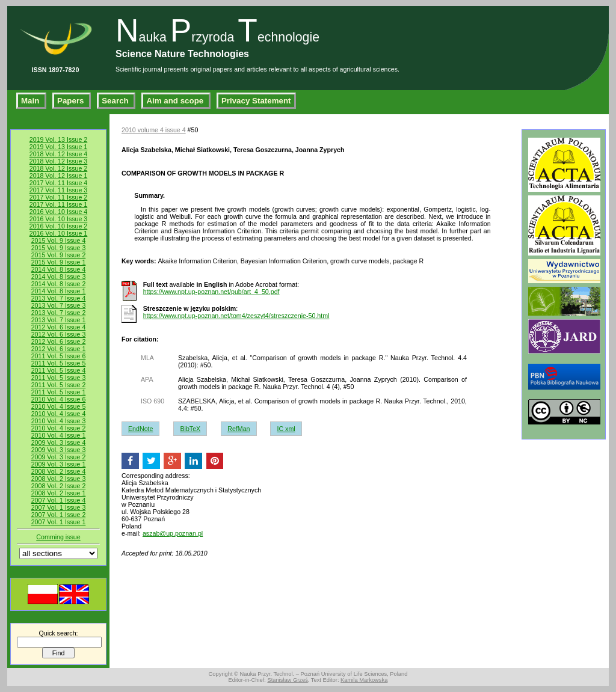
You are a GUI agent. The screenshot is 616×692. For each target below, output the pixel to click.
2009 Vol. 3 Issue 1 (59, 464)
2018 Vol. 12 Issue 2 (59, 168)
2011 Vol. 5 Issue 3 (59, 378)
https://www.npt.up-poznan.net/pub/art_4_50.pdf (211, 292)
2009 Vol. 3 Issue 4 (59, 442)
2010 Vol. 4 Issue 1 (59, 435)
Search (116, 101)
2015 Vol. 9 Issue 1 (59, 262)
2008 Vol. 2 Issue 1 (59, 493)
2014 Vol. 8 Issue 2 (59, 284)
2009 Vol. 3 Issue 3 (59, 450)
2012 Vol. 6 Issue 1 (59, 349)
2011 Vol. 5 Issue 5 (59, 363)
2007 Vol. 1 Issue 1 (59, 522)
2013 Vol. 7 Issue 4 (59, 298)
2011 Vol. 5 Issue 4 (59, 370)
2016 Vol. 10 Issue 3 (59, 219)
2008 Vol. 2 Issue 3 (59, 479)
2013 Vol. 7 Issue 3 (59, 305)
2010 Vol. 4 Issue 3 (59, 421)
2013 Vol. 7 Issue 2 (59, 313)
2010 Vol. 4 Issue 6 (59, 399)
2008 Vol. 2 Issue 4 (59, 471)
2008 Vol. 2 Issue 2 (59, 486)
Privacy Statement (256, 101)
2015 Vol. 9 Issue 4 (59, 240)
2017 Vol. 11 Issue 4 (59, 183)
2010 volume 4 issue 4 (154, 130)
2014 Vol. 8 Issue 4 (59, 269)
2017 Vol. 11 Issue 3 (59, 190)
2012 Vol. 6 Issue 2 (59, 341)
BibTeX (190, 429)
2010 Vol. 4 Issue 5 (59, 406)
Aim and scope (176, 101)
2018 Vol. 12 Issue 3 (59, 161)
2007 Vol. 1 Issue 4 (59, 500)
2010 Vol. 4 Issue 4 (59, 414)
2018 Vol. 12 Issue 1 (59, 176)
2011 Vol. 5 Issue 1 (59, 392)
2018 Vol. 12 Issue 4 (59, 154)
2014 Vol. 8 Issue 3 (59, 277)
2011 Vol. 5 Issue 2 (59, 385)
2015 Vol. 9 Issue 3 (59, 248)
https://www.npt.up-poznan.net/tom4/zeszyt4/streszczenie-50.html (236, 316)
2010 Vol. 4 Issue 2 (59, 428)
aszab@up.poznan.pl (173, 533)
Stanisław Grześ (287, 680)
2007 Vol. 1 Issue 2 (59, 515)
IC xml (286, 429)
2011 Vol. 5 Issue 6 (59, 356)
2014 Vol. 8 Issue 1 (59, 291)
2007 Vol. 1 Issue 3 (59, 507)
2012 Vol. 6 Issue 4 (59, 327)
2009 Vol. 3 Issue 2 (59, 457)
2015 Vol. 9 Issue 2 (59, 255)
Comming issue (58, 537)
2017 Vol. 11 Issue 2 (59, 197)
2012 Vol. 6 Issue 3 (59, 334)
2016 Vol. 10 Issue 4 (59, 212)
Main (31, 101)
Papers (72, 101)
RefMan (239, 429)
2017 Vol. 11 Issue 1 (59, 204)
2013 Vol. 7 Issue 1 (59, 320)
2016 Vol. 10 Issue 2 (59, 226)
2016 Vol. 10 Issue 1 (59, 233)
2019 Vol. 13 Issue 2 (59, 139)
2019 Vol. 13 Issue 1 (59, 147)
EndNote (140, 429)
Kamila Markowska (364, 680)
